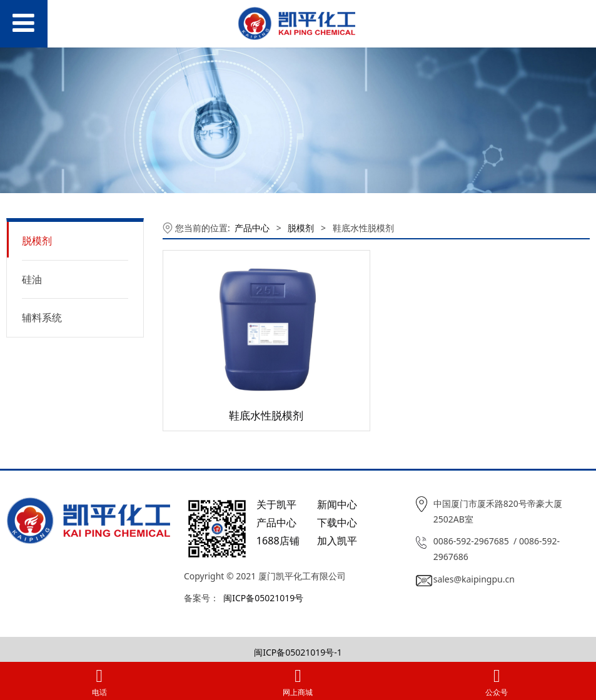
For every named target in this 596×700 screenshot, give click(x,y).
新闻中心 (337, 504)
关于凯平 (276, 504)
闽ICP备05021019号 (263, 598)
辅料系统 (42, 317)
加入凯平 (337, 541)
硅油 (32, 279)
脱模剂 (37, 241)
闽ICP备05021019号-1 (298, 652)
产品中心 (252, 228)
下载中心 (337, 522)
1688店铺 (278, 541)
